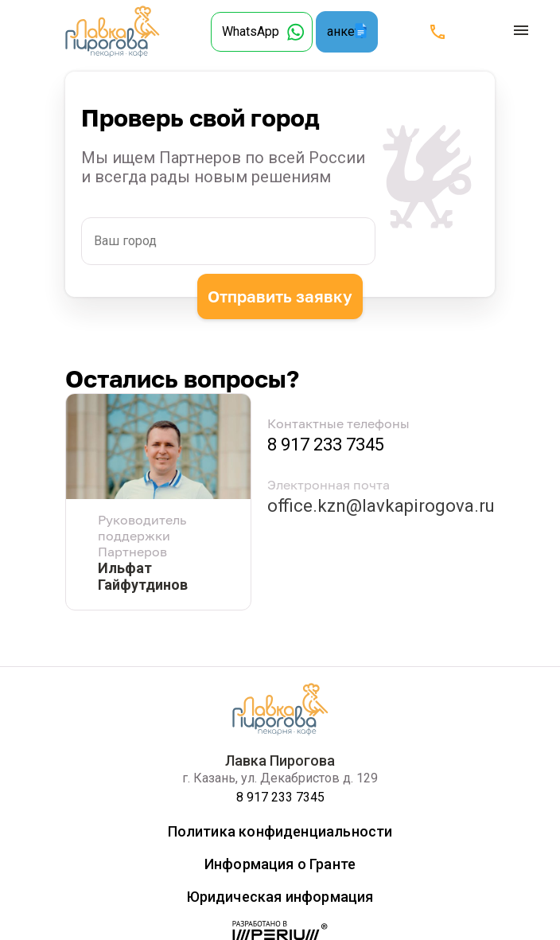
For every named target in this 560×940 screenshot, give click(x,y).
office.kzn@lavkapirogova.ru (381, 506)
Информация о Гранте (280, 864)
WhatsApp (251, 31)
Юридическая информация (280, 897)
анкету (347, 31)
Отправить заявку (280, 295)
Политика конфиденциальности (280, 831)
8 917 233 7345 (326, 445)
